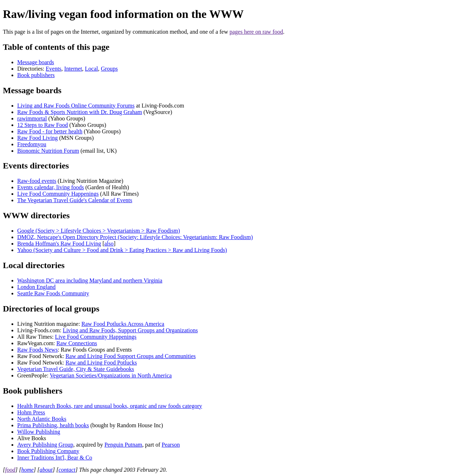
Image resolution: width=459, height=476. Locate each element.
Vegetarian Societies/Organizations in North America (111, 375)
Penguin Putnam (123, 445)
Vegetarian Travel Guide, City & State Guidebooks (76, 369)
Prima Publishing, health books (53, 425)
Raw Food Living (37, 138)
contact (67, 470)
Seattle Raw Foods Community (53, 293)
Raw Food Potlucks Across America (123, 324)
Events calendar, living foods (51, 187)
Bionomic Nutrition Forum (48, 151)
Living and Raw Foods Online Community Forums (76, 106)
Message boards (36, 62)
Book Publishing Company (48, 451)
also (109, 244)
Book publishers (36, 75)
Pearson (171, 445)
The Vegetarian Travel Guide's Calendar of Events (75, 200)
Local (91, 69)
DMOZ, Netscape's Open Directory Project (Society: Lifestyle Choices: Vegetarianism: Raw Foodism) (135, 237)
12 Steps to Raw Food (42, 125)
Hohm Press (31, 412)
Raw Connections (77, 343)
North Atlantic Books (42, 419)
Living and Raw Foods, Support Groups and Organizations (130, 330)
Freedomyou (32, 144)
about (46, 470)
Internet (73, 69)
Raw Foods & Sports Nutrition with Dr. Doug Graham (80, 112)
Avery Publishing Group (45, 445)
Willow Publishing (39, 432)
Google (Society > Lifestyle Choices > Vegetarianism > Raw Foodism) (99, 231)
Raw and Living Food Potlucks (101, 363)
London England (36, 287)
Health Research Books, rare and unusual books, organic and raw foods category (110, 406)
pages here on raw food (256, 32)
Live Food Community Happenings (58, 194)
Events (54, 69)
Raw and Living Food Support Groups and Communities (131, 356)
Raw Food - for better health (50, 131)
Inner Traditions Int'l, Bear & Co (55, 458)
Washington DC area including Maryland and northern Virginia (90, 280)
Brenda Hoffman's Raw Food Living (59, 244)
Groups (109, 69)
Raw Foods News (37, 350)
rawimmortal (32, 118)
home (27, 470)
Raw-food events (37, 181)
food (10, 470)
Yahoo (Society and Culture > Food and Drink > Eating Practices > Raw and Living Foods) (122, 250)
